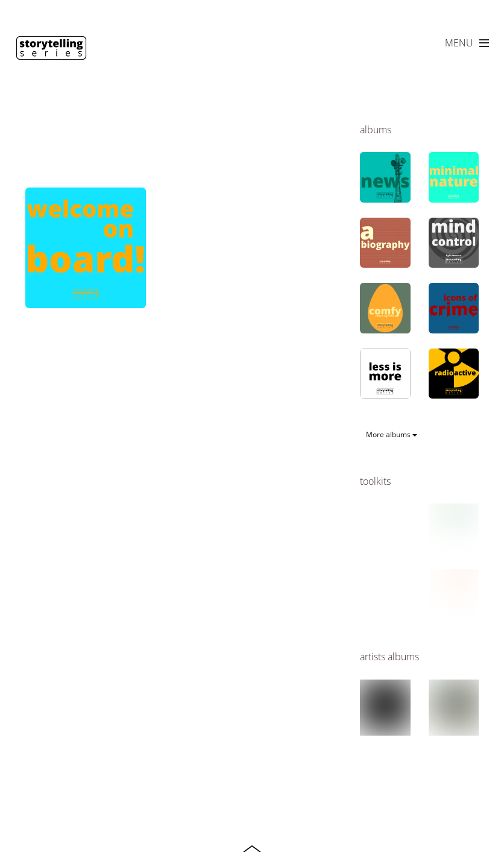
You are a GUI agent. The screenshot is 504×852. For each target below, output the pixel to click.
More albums (392, 434)
